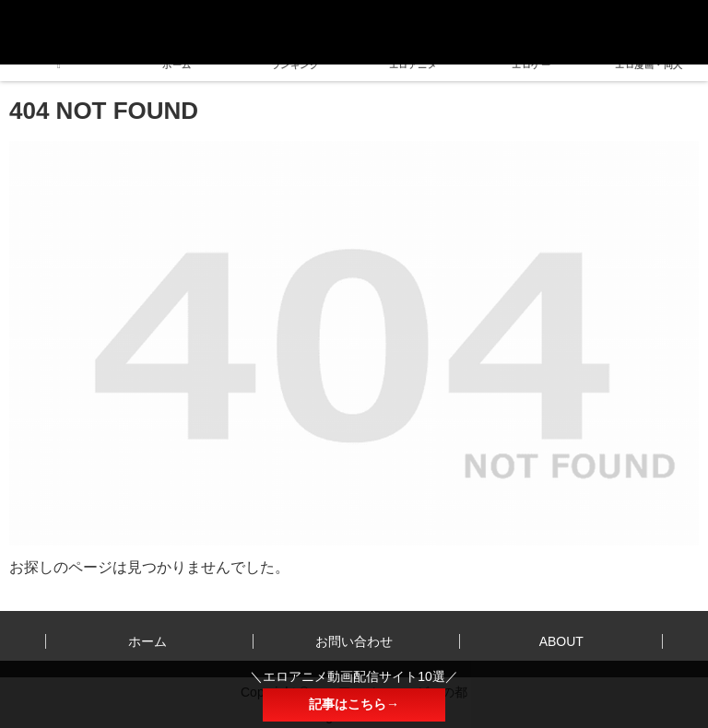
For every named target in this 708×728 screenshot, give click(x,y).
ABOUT (561, 641)
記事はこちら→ (354, 704)
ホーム (147, 641)
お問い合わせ (354, 641)
